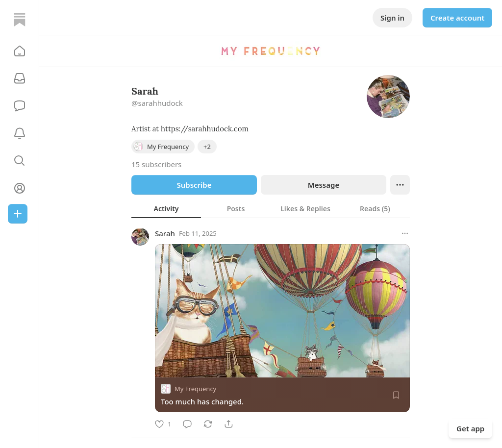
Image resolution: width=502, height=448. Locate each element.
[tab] (166, 208)
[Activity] (20, 133)
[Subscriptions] (20, 78)
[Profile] (20, 188)
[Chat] (20, 106)
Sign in (392, 18)
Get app (470, 428)
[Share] (228, 424)
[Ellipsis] (400, 185)
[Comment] (187, 424)
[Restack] (208, 424)
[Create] (18, 214)
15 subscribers (156, 164)
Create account (457, 18)
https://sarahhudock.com (205, 129)
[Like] (163, 424)
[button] (20, 51)
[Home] (20, 20)
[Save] (396, 395)
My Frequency (195, 389)
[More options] (405, 233)
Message (324, 185)
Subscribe (194, 185)
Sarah (165, 233)
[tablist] (271, 208)
